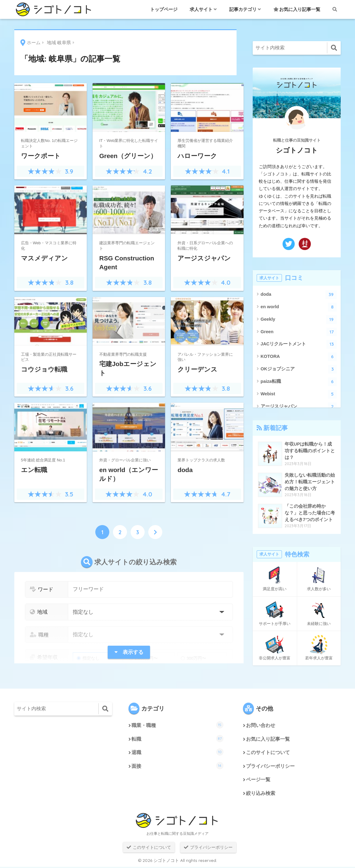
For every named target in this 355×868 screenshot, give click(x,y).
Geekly (299, 320)
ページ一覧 (258, 781)
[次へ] (155, 532)
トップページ (164, 9)
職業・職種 (177, 725)
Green (299, 332)
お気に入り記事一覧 (297, 9)
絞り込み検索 (261, 794)
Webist (299, 394)
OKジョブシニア (299, 369)
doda (299, 295)
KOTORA (299, 357)
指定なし (88, 658)
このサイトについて (268, 753)
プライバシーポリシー (270, 767)
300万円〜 (194, 658)
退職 (177, 752)
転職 (177, 739)
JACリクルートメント (299, 344)
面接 (177, 766)
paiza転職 (299, 382)
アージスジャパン (299, 407)
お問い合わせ (261, 726)
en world (299, 307)
